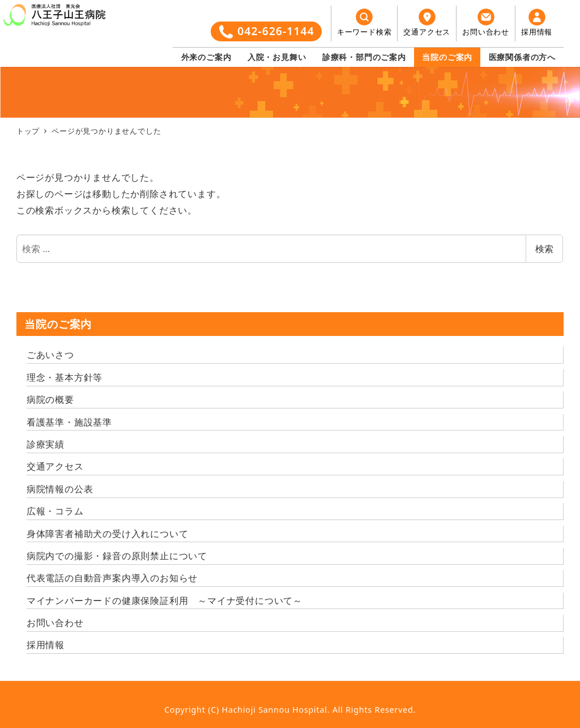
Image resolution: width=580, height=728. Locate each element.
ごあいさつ (50, 355)
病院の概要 (50, 399)
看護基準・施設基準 (69, 422)
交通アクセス (55, 466)
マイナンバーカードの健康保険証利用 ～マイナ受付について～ (165, 601)
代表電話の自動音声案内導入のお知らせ (112, 578)
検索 (544, 249)
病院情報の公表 (60, 489)
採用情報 (46, 645)
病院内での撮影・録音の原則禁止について (117, 556)
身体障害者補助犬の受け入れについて (108, 534)
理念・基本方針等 (65, 377)
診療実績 (46, 444)
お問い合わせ (55, 623)
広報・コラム (55, 511)
